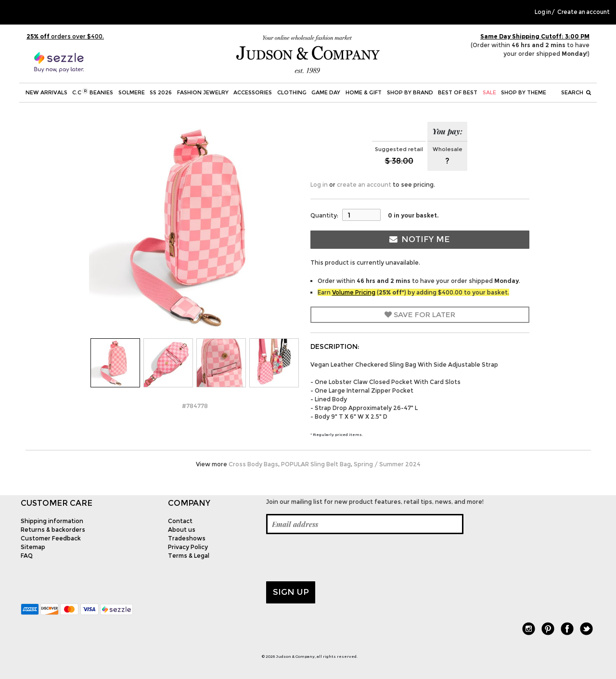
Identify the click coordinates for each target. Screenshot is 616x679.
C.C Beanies (93, 92)
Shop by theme (524, 92)
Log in (543, 12)
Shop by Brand (410, 92)
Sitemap (33, 547)
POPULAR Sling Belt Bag (316, 464)
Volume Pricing (354, 292)
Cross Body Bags (253, 464)
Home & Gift (364, 92)
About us (182, 530)
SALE (489, 92)
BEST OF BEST (458, 92)
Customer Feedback (51, 538)
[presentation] (339, 558)
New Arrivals (46, 92)
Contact (180, 521)
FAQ (27, 556)
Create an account (584, 12)
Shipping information (52, 521)
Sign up (291, 592)
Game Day (326, 92)
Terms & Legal (189, 556)
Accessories (253, 92)
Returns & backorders (53, 530)
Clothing (292, 92)
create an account (364, 185)
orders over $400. (65, 36)
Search (576, 92)
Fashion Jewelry (203, 92)
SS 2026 (161, 92)
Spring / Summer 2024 (387, 464)
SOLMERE (132, 92)
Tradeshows (187, 538)
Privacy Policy (188, 547)
